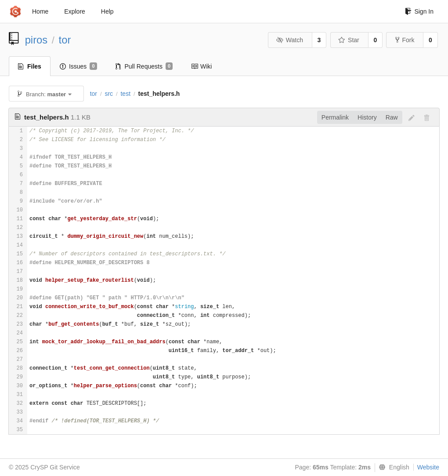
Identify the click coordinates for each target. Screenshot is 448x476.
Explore (74, 11)
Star (349, 40)
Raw (392, 117)
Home (40, 11)
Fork (405, 40)
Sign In (419, 11)
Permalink (335, 117)
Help (107, 11)
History (367, 117)
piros (36, 40)
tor (65, 40)
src (109, 94)
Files (30, 66)
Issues (78, 66)
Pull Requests (144, 66)
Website (428, 467)
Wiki (201, 66)
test (125, 94)
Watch (289, 40)
